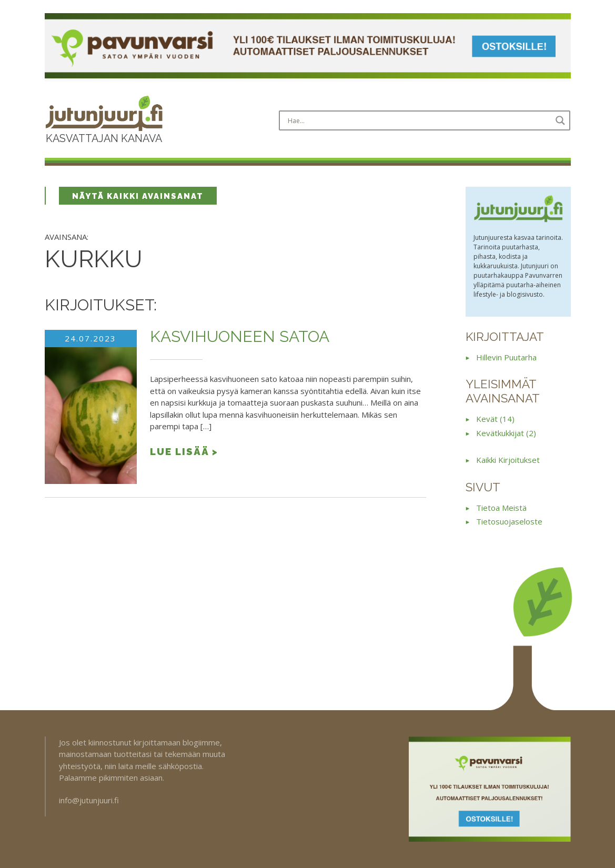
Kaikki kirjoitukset (508, 460)
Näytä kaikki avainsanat (138, 196)
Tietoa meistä (501, 508)
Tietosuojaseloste (509, 521)
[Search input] (418, 120)
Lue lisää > (184, 451)
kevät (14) (495, 419)
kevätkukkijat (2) (506, 433)
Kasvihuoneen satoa (240, 336)
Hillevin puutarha (506, 357)
